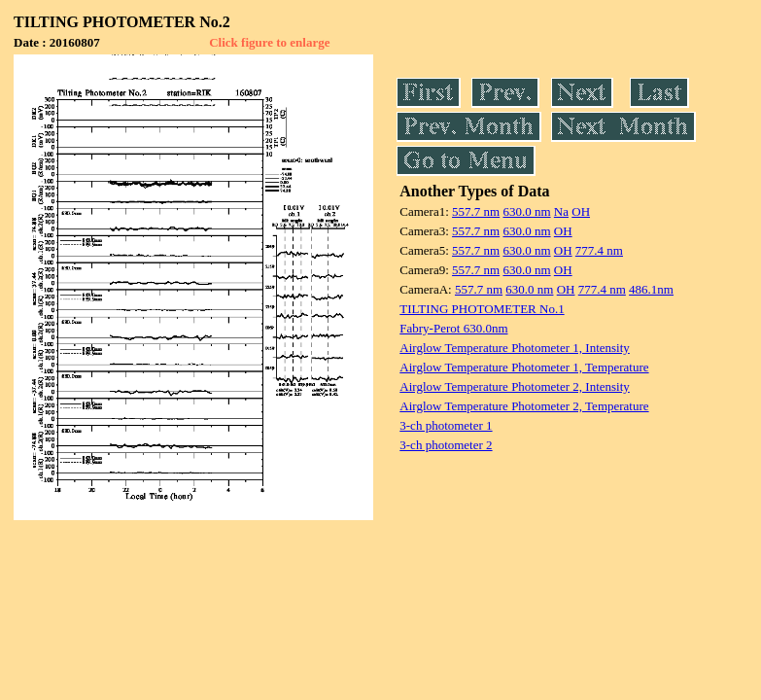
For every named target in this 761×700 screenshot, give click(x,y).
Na (561, 211)
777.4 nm (599, 250)
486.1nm (651, 289)
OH (581, 211)
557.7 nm (476, 211)
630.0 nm (526, 211)
